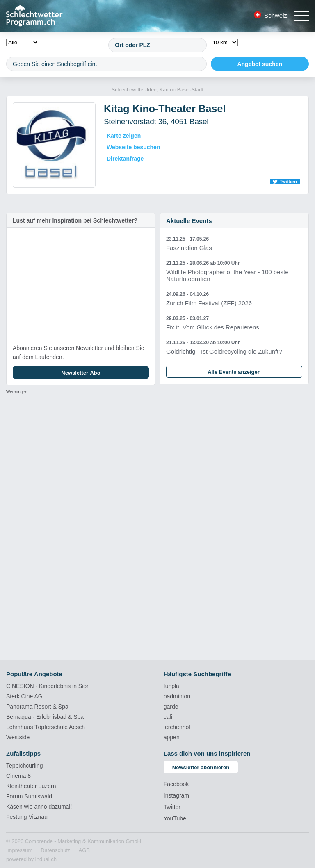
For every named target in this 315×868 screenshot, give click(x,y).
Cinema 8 (18, 776)
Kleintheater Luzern (31, 786)
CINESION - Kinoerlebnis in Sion (48, 686)
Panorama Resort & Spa (37, 707)
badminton (177, 696)
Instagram (176, 795)
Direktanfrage (125, 159)
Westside (18, 737)
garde (171, 707)
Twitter (172, 807)
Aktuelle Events (189, 221)
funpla (171, 686)
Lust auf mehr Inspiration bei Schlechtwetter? (75, 220)
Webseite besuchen (133, 147)
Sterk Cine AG (24, 696)
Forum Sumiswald (29, 796)
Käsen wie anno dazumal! (39, 807)
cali (168, 717)
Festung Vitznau (27, 817)
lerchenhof (177, 727)
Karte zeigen (124, 136)
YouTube (175, 818)
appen (172, 737)
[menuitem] (19, 850)
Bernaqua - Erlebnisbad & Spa (45, 717)
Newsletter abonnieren (201, 767)
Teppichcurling (25, 766)
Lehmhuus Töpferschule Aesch (46, 727)
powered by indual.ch (31, 859)
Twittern (288, 182)
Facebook (176, 784)
